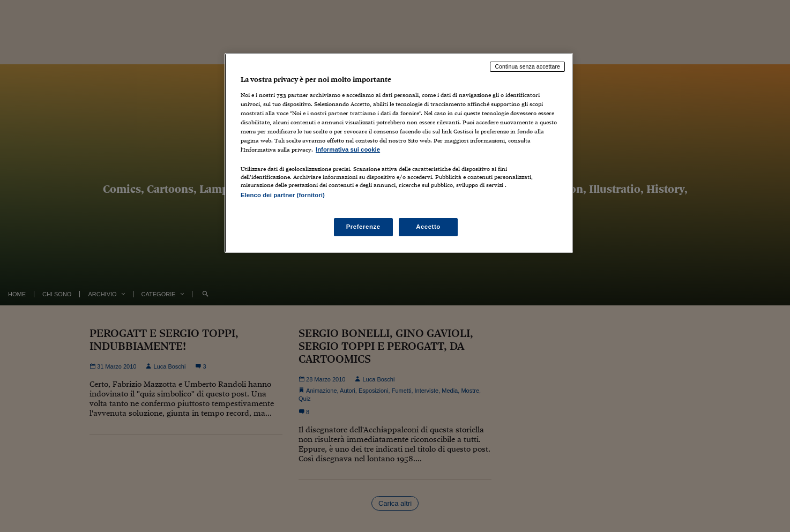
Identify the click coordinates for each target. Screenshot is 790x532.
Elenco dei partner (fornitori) (283, 195)
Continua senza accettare (527, 66)
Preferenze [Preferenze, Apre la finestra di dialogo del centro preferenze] (363, 227)
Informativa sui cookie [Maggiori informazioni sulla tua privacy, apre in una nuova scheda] (348, 149)
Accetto (428, 227)
